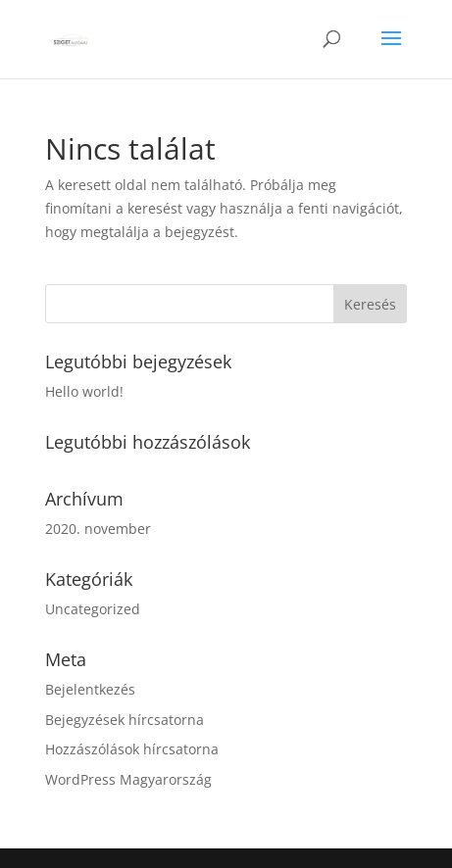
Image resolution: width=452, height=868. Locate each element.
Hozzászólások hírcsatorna (132, 749)
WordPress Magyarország (128, 779)
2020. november (98, 529)
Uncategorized (93, 609)
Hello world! (84, 391)
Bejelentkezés (90, 689)
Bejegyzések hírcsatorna (125, 720)
